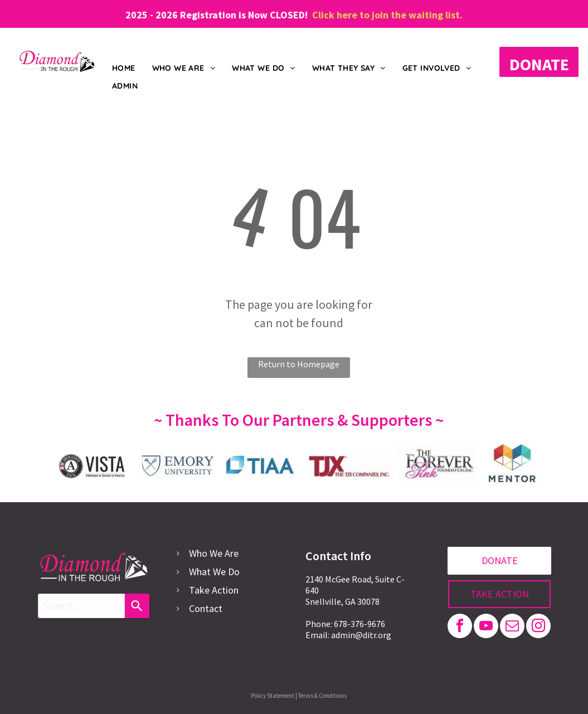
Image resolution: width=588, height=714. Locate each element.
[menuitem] (124, 69)
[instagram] (538, 627)
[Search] (137, 606)
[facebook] (460, 627)
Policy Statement (273, 696)
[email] (512, 627)
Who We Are (214, 553)
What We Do (214, 572)
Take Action (214, 590)
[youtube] (486, 627)
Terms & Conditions (322, 696)
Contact (206, 608)
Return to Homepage (299, 364)
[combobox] (81, 606)
